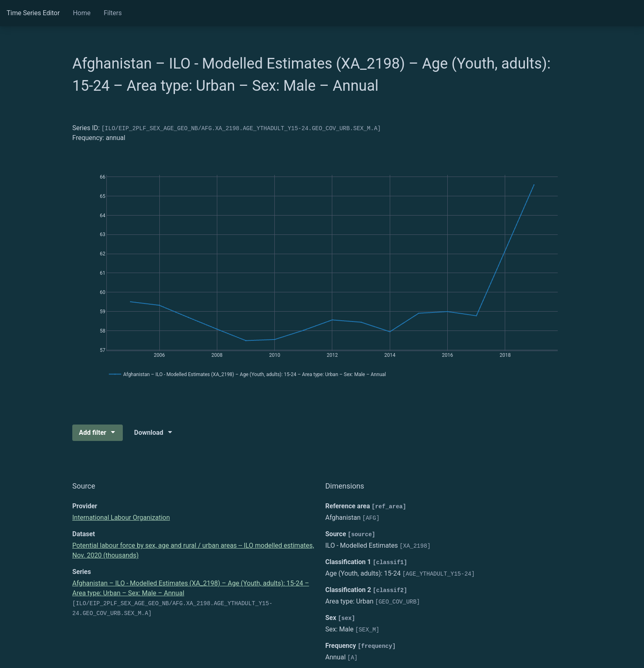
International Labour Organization (121, 518)
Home (82, 13)
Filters (113, 13)
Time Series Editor (33, 13)
